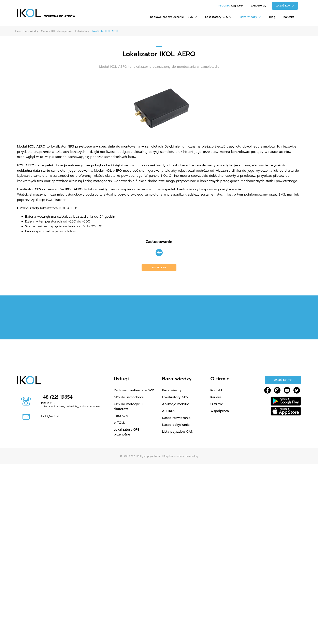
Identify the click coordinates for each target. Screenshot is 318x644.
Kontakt (289, 17)
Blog (272, 17)
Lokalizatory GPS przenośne (127, 432)
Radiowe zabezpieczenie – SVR (174, 17)
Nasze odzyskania (176, 425)
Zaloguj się (258, 6)
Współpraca (220, 411)
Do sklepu (159, 267)
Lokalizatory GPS (219, 17)
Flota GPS (121, 416)
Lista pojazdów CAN (178, 432)
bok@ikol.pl (50, 416)
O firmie (217, 404)
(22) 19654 (237, 6)
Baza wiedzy (250, 17)
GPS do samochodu (129, 397)
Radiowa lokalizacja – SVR (134, 390)
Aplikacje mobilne (176, 404)
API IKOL (169, 411)
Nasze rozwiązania (176, 418)
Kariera (216, 397)
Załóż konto (285, 6)
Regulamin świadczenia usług (181, 456)
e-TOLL (119, 423)
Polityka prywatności (149, 456)
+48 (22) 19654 (57, 397)
